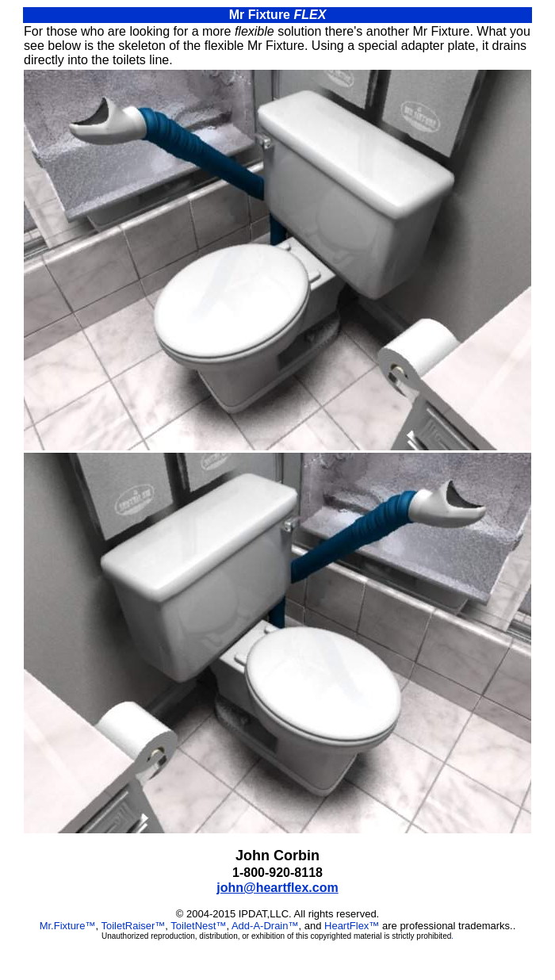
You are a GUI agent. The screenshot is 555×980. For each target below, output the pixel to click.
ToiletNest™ (198, 926)
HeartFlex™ (352, 926)
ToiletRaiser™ (133, 926)
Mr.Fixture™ (68, 926)
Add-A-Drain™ (265, 926)
